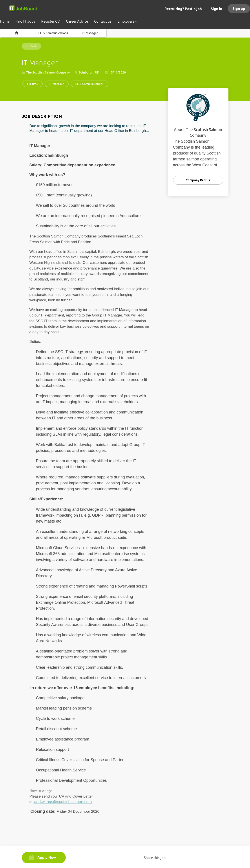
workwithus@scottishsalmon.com (63, 802)
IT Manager (90, 33)
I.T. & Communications (53, 33)
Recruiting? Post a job (183, 9)
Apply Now (47, 857)
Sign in (216, 9)
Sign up (239, 9)
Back (33, 46)
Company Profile (198, 180)
